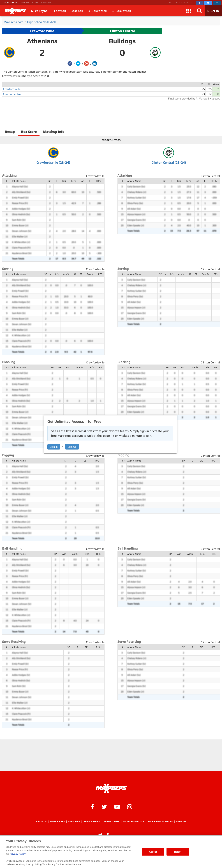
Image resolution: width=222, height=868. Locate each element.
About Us (41, 821)
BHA (87, 554)
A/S (57, 274)
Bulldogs (122, 41)
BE (100, 367)
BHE (99, 554)
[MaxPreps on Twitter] (208, 3)
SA (75, 274)
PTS (100, 274)
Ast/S (75, 554)
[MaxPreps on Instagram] (217, 3)
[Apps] (189, 11)
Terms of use (112, 821)
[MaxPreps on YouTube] (117, 806)
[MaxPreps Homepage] (111, 789)
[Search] (199, 11)
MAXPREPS (11, 3)
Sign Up (72, 447)
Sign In (54, 447)
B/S (92, 367)
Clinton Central (122, 31)
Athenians (42, 41)
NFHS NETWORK (42, 3)
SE (81, 274)
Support (181, 821)
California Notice (134, 821)
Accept (153, 852)
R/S (98, 647)
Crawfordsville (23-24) (53, 162)
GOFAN (25, 3)
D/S (97, 461)
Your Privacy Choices (160, 821)
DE (85, 461)
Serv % (90, 274)
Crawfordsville (42, 31)
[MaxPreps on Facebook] (200, 3)
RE (86, 647)
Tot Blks (79, 367)
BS (60, 367)
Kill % (74, 181)
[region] (111, 852)
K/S (64, 181)
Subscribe (74, 821)
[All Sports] (137, 11)
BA (67, 367)
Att (83, 181)
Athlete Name (19, 181)
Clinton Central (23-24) (169, 162)
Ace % (66, 274)
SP (50, 181)
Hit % (99, 181)
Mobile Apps (57, 821)
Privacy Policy (92, 821)
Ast (64, 554)
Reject (178, 852)
